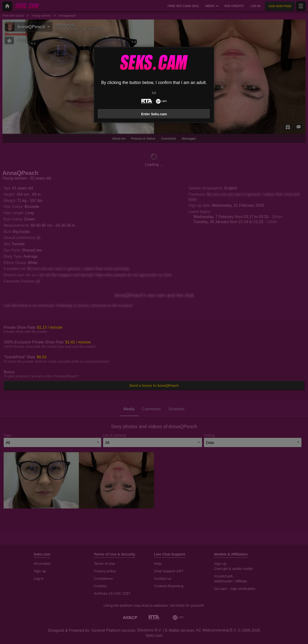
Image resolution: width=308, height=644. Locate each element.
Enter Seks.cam (154, 114)
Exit (154, 93)
